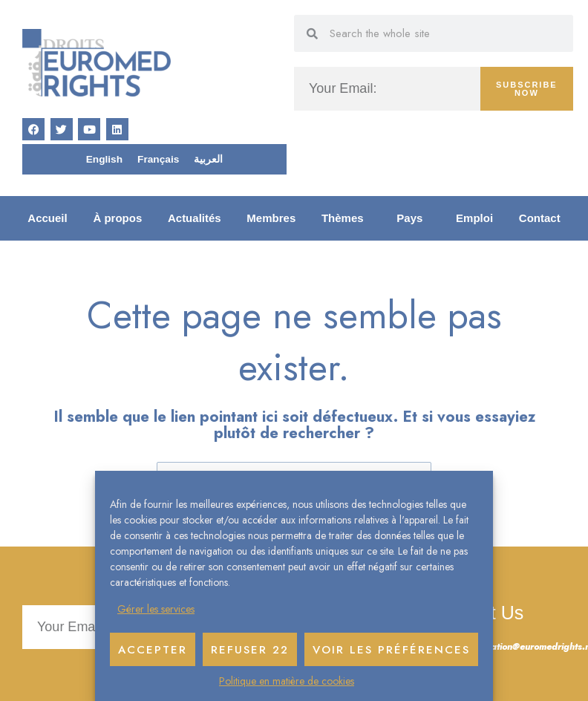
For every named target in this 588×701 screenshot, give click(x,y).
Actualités (195, 218)
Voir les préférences (391, 650)
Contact (540, 218)
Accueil (47, 218)
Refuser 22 (250, 650)
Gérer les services (156, 609)
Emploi (474, 218)
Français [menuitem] (158, 159)
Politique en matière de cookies (287, 681)
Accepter (153, 650)
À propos (117, 218)
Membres (271, 218)
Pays (413, 218)
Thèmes (346, 218)
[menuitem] (104, 159)
